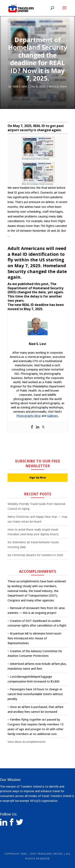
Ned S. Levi (20, 86)
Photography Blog (28, 416)
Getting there (58, 86)
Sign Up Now (38, 478)
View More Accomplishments (27, 742)
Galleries (52, 416)
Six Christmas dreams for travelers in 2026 (35, 555)
